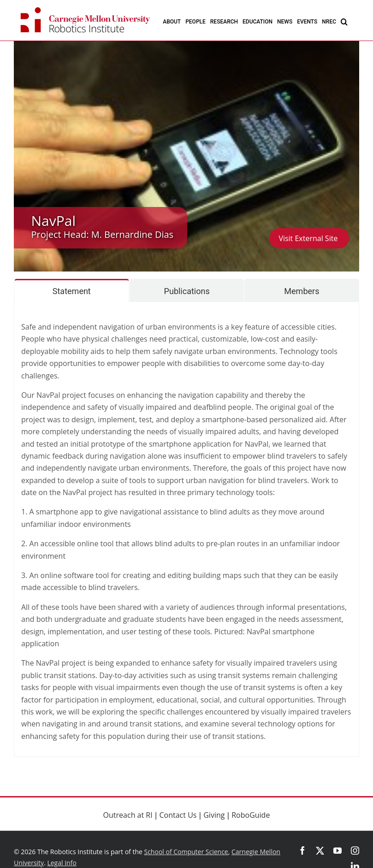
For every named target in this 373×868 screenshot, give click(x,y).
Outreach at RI (128, 815)
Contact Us (178, 815)
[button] (344, 21)
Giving (214, 815)
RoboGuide (251, 815)
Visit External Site (309, 238)
